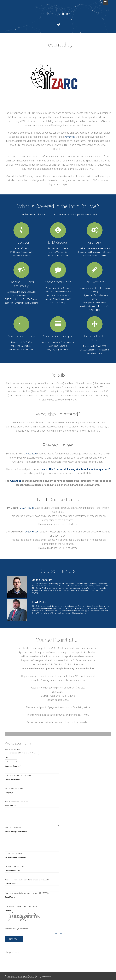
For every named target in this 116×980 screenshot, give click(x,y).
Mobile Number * (11, 884)
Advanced (70, 137)
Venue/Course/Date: (12, 749)
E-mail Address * (11, 897)
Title (7, 758)
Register (14, 939)
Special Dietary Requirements (16, 832)
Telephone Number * (12, 871)
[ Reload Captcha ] (59, 933)
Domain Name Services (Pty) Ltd (21, 976)
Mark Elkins (36, 606)
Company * (9, 793)
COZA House (27, 508)
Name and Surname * (13, 766)
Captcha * (8, 910)
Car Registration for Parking (15, 857)
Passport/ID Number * (13, 779)
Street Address (10, 806)
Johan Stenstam (38, 584)
